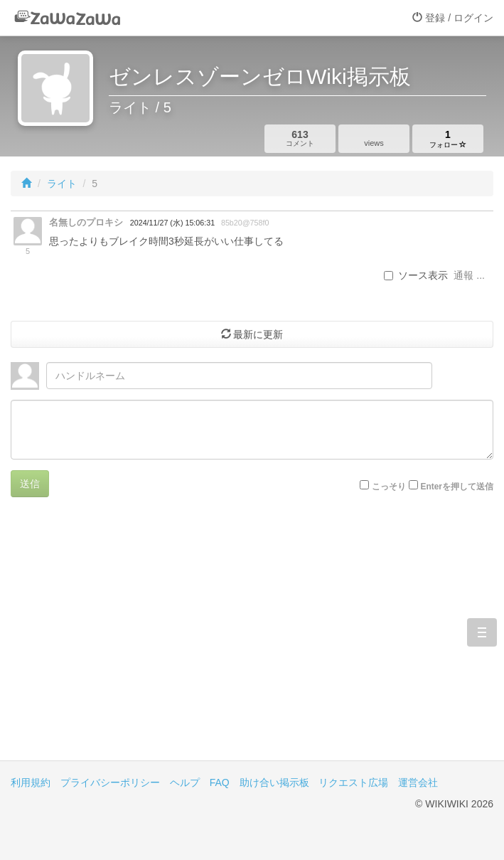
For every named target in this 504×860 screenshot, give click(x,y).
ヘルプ (185, 782)
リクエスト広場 (353, 782)
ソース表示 (416, 275)
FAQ (220, 782)
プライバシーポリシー (110, 782)
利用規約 (31, 782)
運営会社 (418, 782)
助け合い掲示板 (274, 782)
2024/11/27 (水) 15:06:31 (172, 223)
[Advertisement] (252, 639)
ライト (62, 184)
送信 (30, 484)
